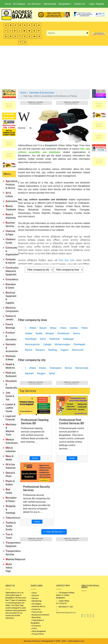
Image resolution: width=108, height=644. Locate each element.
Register (100, 4)
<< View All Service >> (54, 532)
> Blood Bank (36, 618)
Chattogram (56, 368)
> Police (34, 628)
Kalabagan (68, 339)
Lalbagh (47, 344)
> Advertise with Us (38, 607)
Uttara (63, 328)
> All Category (36, 604)
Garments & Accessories (42, 93)
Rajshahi (29, 373)
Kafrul (43, 339)
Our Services (34, 4)
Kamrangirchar (32, 344)
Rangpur (41, 373)
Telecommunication (16, 518)
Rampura (40, 350)
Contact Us (79, 4)
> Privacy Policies (37, 634)
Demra (76, 333)
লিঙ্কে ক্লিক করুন (67, 260)
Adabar (29, 333)
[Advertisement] (54, 67)
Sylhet (52, 373)
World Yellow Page (9, 568)
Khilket (33, 328)
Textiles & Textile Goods (11, 526)
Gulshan (74, 328)
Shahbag (53, 350)
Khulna (43, 368)
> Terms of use (36, 612)
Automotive (12, 201)
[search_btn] (87, 33)
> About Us (35, 596)
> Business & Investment (40, 615)
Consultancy (12, 279)
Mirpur (53, 328)
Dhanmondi (78, 350)
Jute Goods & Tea (10, 396)
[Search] (66, 33)
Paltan (85, 328)
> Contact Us (36, 609)
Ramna (29, 350)
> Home (34, 593)
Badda (39, 333)
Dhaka (33, 368)
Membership (50, 4)
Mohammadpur (63, 344)
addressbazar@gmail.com (66, 613)
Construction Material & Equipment (12, 271)
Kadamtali (55, 339)
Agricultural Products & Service (11, 185)
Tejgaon (64, 350)
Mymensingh (82, 368)
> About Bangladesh (38, 631)
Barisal (68, 368)
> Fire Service (36, 626)
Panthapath (79, 344)
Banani (43, 328)
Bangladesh (65, 4)
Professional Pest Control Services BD (72, 422)
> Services (35, 598)
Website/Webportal (15, 559)
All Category (19, 4)
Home (8, 4)
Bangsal (50, 333)
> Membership (36, 601)
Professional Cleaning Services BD (35, 422)
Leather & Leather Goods (10, 408)
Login (92, 4)
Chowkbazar (63, 333)
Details (35, 458)
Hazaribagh (31, 339)
